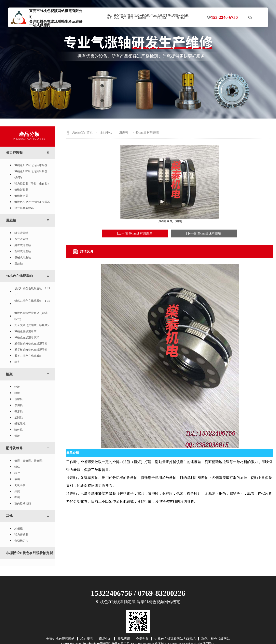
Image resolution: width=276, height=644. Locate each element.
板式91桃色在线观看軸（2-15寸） (32, 292)
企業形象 (142, 639)
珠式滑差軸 (21, 239)
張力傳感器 (21, 535)
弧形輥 (19, 411)
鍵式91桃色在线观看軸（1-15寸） (32, 304)
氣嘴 (17, 479)
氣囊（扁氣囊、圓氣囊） (30, 461)
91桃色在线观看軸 (19, 276)
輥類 (9, 374)
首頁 (90, 133)
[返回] (178, 221)
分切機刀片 (21, 541)
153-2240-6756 (224, 17)
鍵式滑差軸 (21, 233)
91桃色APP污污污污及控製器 (32, 202)
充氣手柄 (20, 485)
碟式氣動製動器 (24, 208)
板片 (17, 473)
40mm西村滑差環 (147, 133)
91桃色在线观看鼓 (25, 331)
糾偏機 (19, 529)
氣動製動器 (21, 190)
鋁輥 (17, 387)
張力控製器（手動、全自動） (32, 184)
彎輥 (17, 436)
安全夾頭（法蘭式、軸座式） (32, 325)
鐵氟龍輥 (20, 424)
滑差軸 (11, 220)
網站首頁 (109, 17)
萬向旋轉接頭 (23, 504)
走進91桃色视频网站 (142, 17)
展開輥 (19, 418)
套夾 (17, 362)
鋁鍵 (17, 491)
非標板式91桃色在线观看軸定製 (29, 553)
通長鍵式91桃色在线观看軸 (31, 344)
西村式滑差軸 (23, 251)
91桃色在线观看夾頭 (27, 338)
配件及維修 (14, 448)
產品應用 (131, 17)
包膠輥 (19, 399)
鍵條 (17, 467)
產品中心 (123, 17)
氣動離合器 (21, 196)
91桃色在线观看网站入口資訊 (162, 17)
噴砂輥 (19, 430)
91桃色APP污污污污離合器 (31, 165)
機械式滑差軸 (23, 258)
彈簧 (17, 498)
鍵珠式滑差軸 (23, 245)
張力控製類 (14, 153)
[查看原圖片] (165, 221)
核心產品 (116, 17)
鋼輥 (17, 393)
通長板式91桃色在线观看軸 (31, 350)
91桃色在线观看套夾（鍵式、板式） (32, 316)
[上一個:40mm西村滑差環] (135, 233)
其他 (9, 516)
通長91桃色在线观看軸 (28, 356)
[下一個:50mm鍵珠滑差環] (204, 233)
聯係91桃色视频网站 (181, 17)
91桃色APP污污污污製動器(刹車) (31, 174)
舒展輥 (19, 405)
